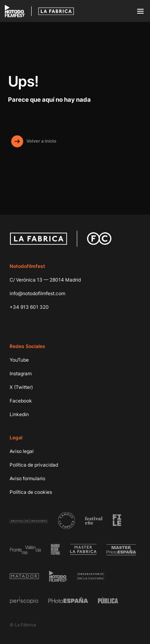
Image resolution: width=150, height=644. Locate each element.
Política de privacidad (34, 465)
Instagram (21, 373)
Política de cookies (31, 492)
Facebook (21, 401)
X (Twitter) (21, 387)
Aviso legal (22, 451)
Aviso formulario (27, 478)
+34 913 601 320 (29, 307)
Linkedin (19, 414)
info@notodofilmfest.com (37, 293)
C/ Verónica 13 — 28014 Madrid (45, 280)
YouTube (19, 360)
